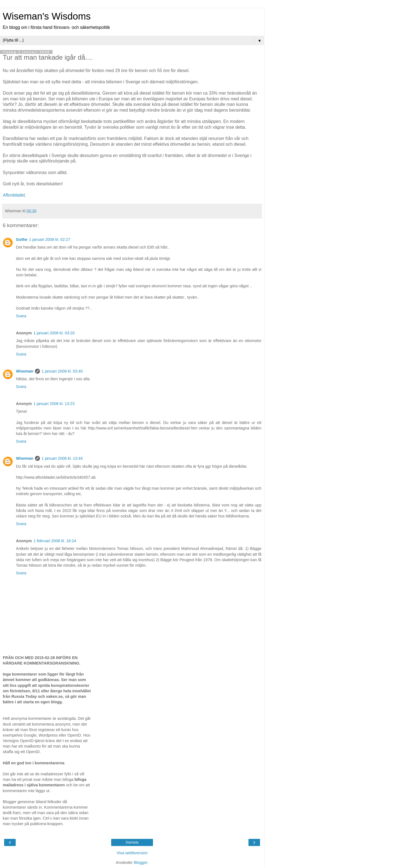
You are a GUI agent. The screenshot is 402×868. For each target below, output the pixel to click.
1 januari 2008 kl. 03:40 (62, 371)
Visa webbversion (132, 853)
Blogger (140, 863)
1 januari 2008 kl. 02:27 (50, 239)
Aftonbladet (14, 195)
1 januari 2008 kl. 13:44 (62, 458)
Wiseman (25, 371)
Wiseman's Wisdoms (47, 16)
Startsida (132, 842)
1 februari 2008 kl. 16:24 (55, 541)
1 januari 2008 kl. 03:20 (54, 333)
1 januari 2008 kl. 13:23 (54, 404)
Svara (21, 316)
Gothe (22, 239)
